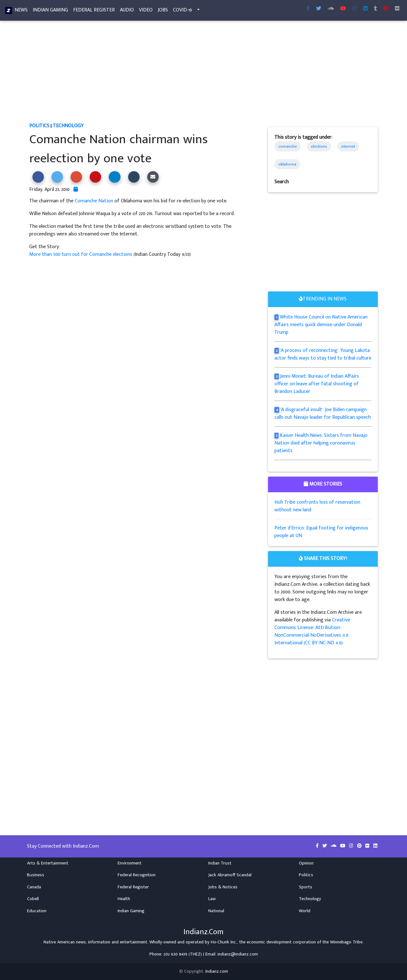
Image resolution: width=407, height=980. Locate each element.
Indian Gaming (50, 11)
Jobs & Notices (223, 887)
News (21, 11)
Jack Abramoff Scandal (230, 875)
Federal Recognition (137, 875)
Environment (130, 863)
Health (124, 899)
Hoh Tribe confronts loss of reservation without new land (317, 506)
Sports (306, 887)
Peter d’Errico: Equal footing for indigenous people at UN (321, 532)
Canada (34, 887)
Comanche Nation (94, 201)
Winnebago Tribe (346, 942)
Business (36, 875)
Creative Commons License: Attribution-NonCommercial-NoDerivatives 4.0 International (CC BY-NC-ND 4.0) (312, 631)
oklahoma (287, 164)
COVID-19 (183, 11)
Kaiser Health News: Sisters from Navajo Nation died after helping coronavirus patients (321, 443)
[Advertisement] (203, 75)
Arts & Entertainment (48, 863)
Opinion (306, 863)
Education (37, 911)
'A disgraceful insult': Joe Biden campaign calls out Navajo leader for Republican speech (323, 413)
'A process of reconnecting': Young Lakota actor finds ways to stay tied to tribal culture (323, 354)
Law (212, 899)
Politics (39, 126)
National (216, 911)
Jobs (163, 11)
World (305, 911)
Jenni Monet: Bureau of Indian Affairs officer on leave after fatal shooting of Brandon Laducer (317, 384)
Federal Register (94, 11)
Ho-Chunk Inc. (224, 942)
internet (348, 146)
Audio (127, 11)
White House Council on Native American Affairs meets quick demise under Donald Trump (321, 325)
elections (319, 146)
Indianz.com (217, 971)
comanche (288, 146)
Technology (68, 126)
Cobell (33, 899)
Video (146, 11)
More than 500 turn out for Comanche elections (81, 254)
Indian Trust (220, 863)
